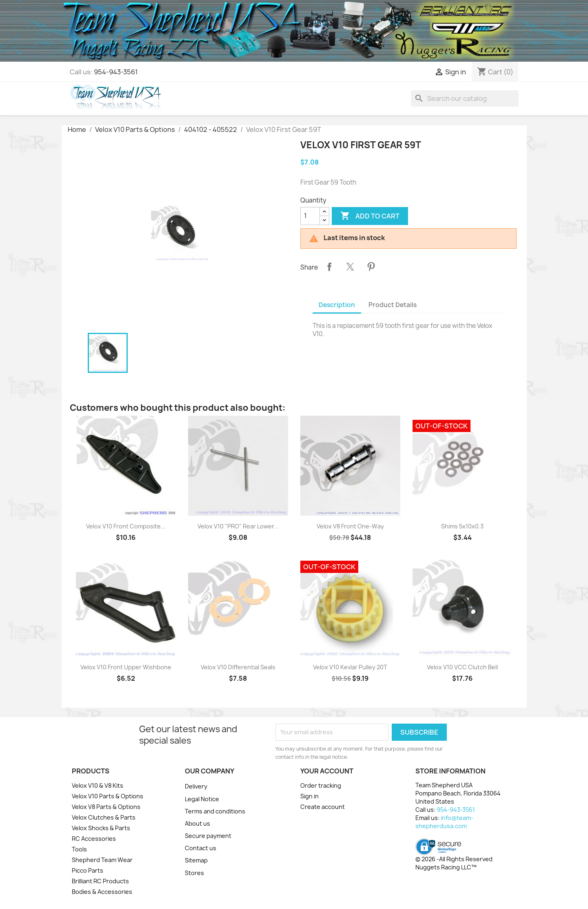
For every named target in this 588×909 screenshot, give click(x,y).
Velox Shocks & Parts (101, 828)
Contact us (201, 848)
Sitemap (196, 860)
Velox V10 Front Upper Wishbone (126, 667)
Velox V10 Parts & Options (108, 796)
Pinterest (371, 267)
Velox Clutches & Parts (104, 817)
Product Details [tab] (393, 305)
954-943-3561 (116, 72)
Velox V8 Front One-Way (350, 526)
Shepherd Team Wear (102, 860)
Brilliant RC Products (100, 881)
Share (329, 267)
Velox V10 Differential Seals (238, 667)
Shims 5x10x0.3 (462, 526)
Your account (327, 771)
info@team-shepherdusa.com (444, 822)
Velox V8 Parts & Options (106, 807)
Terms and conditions (215, 811)
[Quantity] (310, 216)
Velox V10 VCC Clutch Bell (462, 667)
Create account (323, 807)
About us (197, 823)
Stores (194, 873)
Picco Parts (88, 870)
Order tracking (321, 785)
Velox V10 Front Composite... (126, 526)
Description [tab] (337, 305)
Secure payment (208, 836)
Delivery (196, 786)
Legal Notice (202, 799)
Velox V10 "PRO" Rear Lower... (238, 526)
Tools (79, 849)
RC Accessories (94, 839)
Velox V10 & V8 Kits (98, 785)
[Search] (465, 98)
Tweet (350, 267)
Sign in (310, 796)
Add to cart (370, 216)
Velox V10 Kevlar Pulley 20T (350, 667)
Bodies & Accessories (102, 892)
